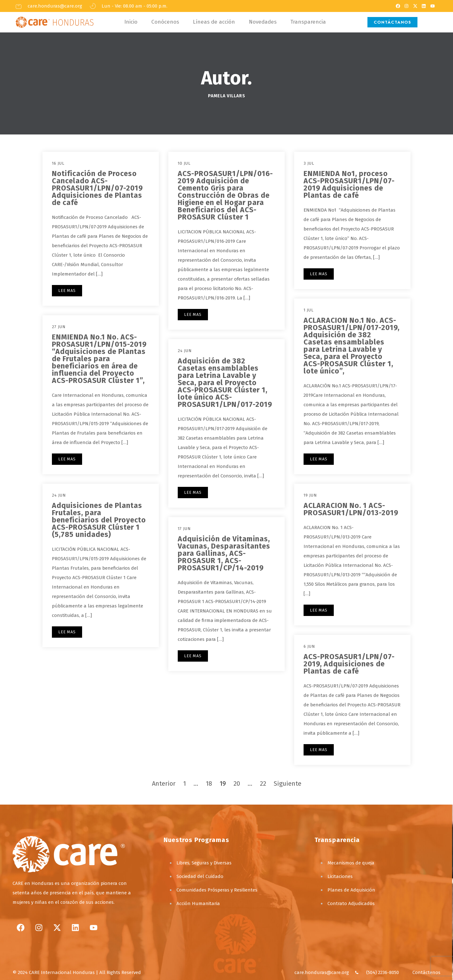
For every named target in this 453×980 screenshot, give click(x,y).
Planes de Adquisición (351, 890)
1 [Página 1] (185, 783)
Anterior (164, 783)
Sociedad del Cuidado (200, 876)
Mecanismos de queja (351, 863)
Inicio (131, 22)
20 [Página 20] (237, 783)
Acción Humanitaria (198, 903)
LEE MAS (67, 291)
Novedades (263, 22)
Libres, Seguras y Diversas (204, 863)
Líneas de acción (214, 22)
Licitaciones (340, 876)
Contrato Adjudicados (351, 903)
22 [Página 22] (263, 783)
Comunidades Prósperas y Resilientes (217, 890)
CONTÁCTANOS (392, 22)
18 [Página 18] (209, 783)
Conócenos (165, 22)
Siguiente (288, 783)
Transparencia (308, 22)
